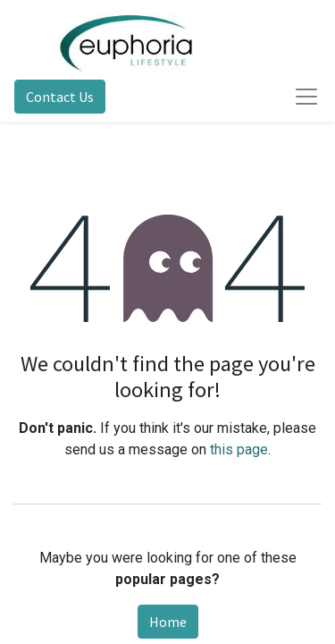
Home (168, 622)
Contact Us (60, 97)
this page (239, 449)
